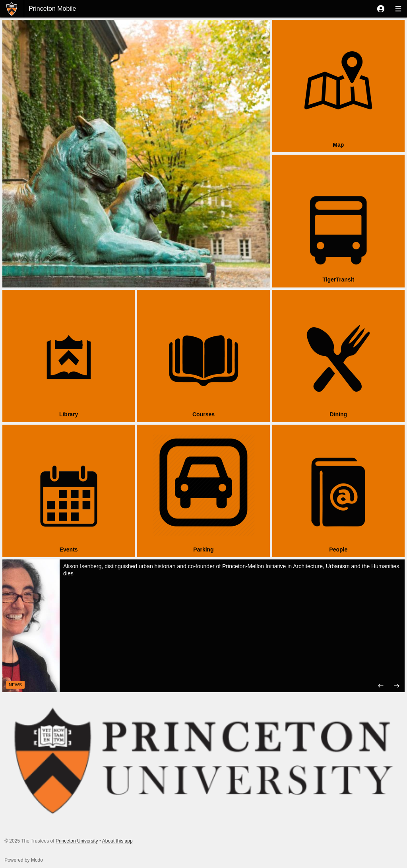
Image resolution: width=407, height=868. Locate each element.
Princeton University (77, 841)
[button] (381, 9)
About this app (117, 841)
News (15, 685)
